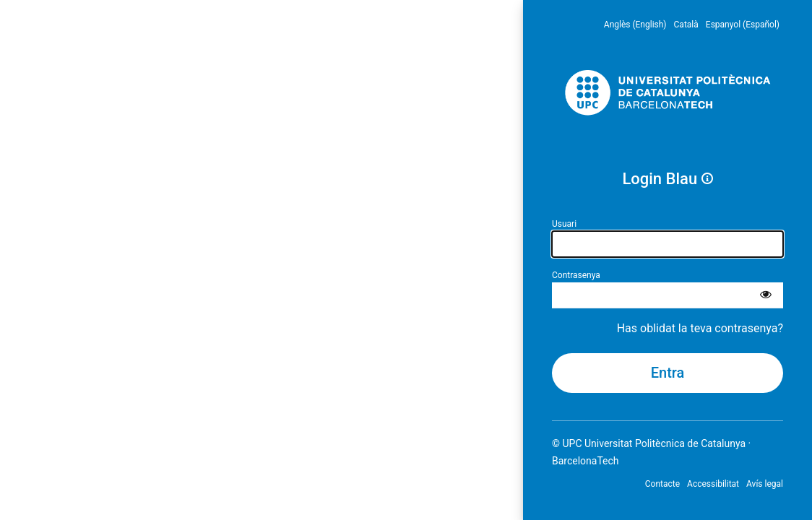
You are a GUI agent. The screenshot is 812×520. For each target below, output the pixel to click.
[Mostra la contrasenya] (766, 295)
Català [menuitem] (686, 25)
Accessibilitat (713, 484)
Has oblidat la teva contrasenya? (700, 328)
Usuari (564, 224)
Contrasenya (576, 275)
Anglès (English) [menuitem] (635, 25)
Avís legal (765, 484)
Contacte (662, 484)
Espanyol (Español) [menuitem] (743, 25)
